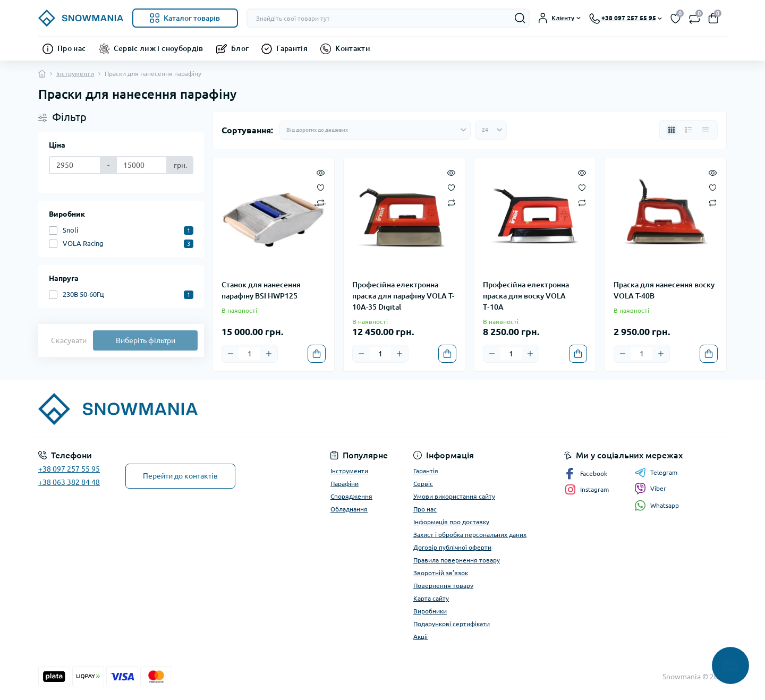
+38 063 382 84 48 (69, 482)
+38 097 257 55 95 (69, 469)
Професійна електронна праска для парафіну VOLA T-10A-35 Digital (403, 296)
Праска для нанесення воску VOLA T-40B (664, 290)
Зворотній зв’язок (441, 573)
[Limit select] (491, 130)
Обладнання (349, 509)
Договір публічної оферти (452, 547)
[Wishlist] (321, 187)
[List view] (688, 130)
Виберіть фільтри (146, 340)
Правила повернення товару (457, 560)
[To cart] (317, 354)
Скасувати (69, 340)
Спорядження (351, 496)
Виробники (430, 611)
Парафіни (345, 484)
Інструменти (75, 74)
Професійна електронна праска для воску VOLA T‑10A (526, 296)
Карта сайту (431, 598)
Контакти (353, 48)
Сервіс (423, 484)
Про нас (72, 48)
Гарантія (292, 48)
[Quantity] (250, 354)
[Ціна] (75, 165)
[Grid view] (671, 130)
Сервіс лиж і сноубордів (159, 48)
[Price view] (705, 130)
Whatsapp (657, 505)
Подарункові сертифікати (452, 624)
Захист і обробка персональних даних (470, 535)
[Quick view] (321, 172)
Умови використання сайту (454, 496)
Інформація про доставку (451, 522)
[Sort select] (375, 130)
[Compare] (321, 202)
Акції (420, 637)
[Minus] (231, 354)
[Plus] (269, 354)
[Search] (520, 18)
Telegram (656, 473)
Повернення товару (443, 586)
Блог (240, 48)
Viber (650, 489)
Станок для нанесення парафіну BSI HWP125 (261, 290)
